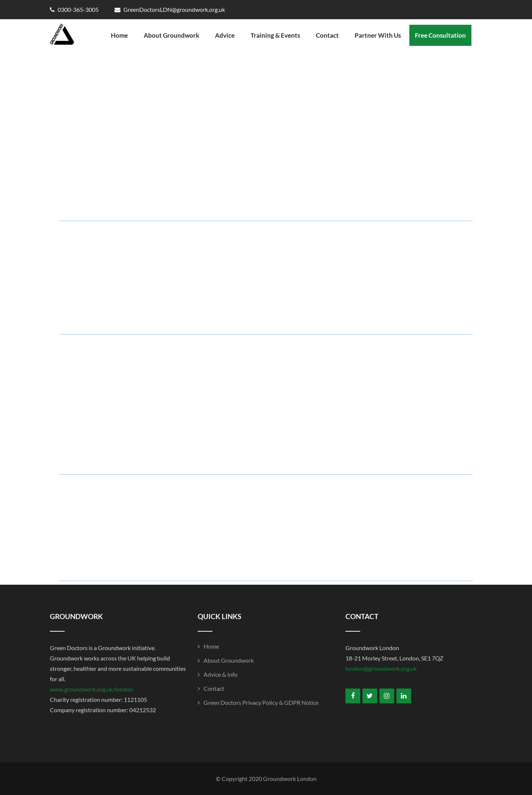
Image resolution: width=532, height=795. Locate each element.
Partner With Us (378, 35)
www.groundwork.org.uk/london (91, 689)
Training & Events (275, 35)
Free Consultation (440, 35)
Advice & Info (221, 674)
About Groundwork (171, 35)
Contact (327, 35)
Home (119, 35)
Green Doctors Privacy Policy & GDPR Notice (261, 702)
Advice (225, 35)
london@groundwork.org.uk (381, 668)
